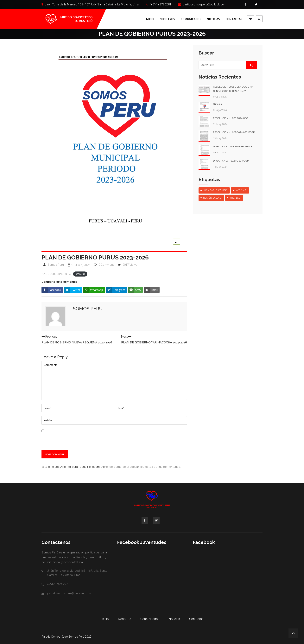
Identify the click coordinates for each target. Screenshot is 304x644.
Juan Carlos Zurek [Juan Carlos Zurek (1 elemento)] (215, 190)
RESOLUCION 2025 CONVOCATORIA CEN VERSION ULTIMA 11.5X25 (233, 89)
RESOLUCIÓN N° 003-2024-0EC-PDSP (234, 132)
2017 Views (130, 265)
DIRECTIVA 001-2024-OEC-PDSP (231, 161)
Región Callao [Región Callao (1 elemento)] (212, 198)
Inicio (150, 19)
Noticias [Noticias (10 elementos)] (241, 190)
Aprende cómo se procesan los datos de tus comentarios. (141, 467)
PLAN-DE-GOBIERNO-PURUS (56, 274)
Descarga (80, 274)
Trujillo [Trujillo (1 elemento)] (235, 198)
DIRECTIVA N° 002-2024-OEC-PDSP (233, 147)
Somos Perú (56, 265)
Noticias (213, 19)
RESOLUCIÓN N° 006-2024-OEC (231, 118)
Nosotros (167, 19)
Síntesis (217, 104)
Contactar (234, 19)
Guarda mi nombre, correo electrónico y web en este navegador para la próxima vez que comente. (76, 439)
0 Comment (106, 265)
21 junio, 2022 (81, 265)
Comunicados (191, 19)
